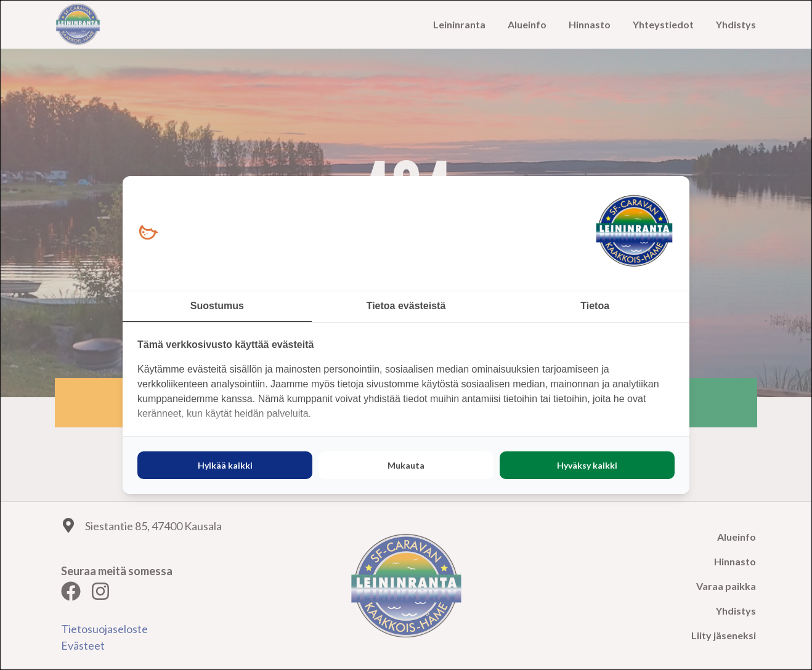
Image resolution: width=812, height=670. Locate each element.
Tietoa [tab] (595, 306)
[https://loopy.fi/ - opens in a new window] (148, 233)
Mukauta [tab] (406, 465)
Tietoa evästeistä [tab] (406, 306)
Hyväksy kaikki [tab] (587, 465)
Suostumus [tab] (217, 306)
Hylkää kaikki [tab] (225, 465)
